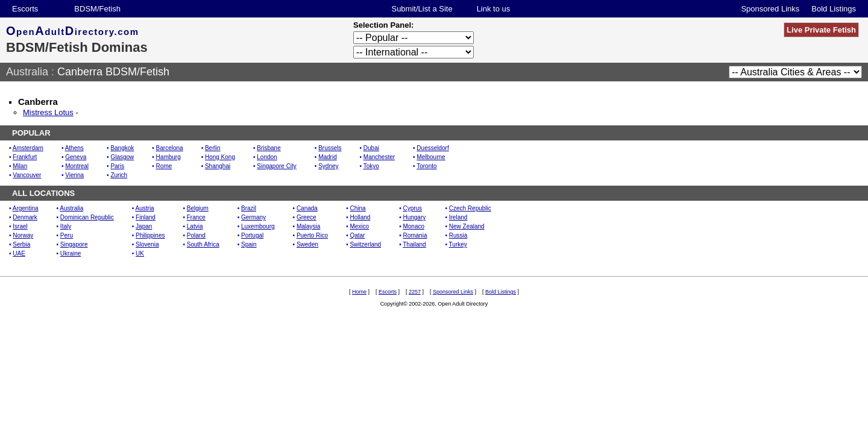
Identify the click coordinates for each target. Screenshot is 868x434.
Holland (360, 217)
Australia (27, 72)
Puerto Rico (312, 235)
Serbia (21, 244)
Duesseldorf (432, 148)
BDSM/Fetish (97, 9)
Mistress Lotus (48, 112)
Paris (117, 166)
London (267, 157)
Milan (20, 166)
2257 (415, 292)
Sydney (328, 166)
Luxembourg (258, 226)
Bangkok (122, 148)
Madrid (328, 157)
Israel (20, 226)
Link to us (494, 9)
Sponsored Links (770, 9)
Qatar (357, 235)
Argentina (26, 208)
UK (140, 253)
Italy (66, 226)
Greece (307, 217)
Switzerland (365, 244)
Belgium (198, 208)
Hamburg (168, 157)
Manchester (379, 157)
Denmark (25, 217)
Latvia (195, 226)
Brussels (330, 148)
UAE (19, 253)
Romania (415, 235)
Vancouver (27, 175)
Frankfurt (25, 157)
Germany (253, 217)
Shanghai (218, 166)
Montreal (77, 166)
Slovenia (147, 244)
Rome (164, 166)
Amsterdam (28, 148)
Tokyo (371, 166)
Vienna (74, 175)
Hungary (414, 217)
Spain (249, 244)
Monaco (414, 226)
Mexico (359, 226)
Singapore (74, 244)
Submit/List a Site (422, 9)
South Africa (203, 244)
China (357, 208)
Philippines (150, 235)
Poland (196, 235)
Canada (307, 208)
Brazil (249, 208)
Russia (458, 235)
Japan (144, 226)
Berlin (213, 148)
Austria (145, 208)
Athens (74, 148)
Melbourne (431, 157)
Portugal (252, 235)
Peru (67, 235)
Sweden (307, 244)
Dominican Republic (87, 217)
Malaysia (308, 226)
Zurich (119, 175)
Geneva (76, 157)
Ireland (458, 217)
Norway (23, 235)
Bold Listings (834, 9)
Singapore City (277, 166)
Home (359, 292)
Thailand (414, 244)
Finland (146, 217)
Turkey (458, 244)
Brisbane (269, 148)
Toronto (426, 166)
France (196, 217)
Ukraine (71, 253)
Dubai (371, 148)
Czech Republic (470, 208)
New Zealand (467, 226)
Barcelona (170, 148)
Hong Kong (220, 157)
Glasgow (122, 157)
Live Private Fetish (821, 30)
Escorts (25, 9)
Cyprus (412, 208)
